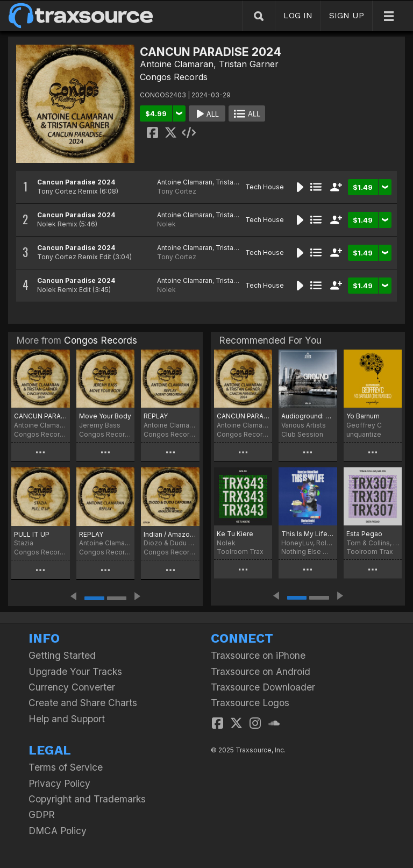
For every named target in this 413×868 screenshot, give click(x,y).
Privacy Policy (59, 783)
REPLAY (156, 416)
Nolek (166, 224)
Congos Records (174, 77)
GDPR (42, 814)
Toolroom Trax (240, 552)
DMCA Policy (58, 831)
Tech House (265, 187)
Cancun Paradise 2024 (76, 182)
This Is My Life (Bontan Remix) (308, 534)
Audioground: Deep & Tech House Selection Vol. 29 (308, 416)
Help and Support (67, 719)
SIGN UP (347, 15)
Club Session (302, 434)
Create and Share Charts (83, 703)
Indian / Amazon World (170, 534)
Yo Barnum (363, 416)
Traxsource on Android (261, 671)
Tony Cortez (177, 191)
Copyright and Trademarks (87, 799)
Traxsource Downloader (263, 687)
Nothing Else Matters (308, 552)
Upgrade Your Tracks (75, 671)
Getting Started (62, 655)
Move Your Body (105, 416)
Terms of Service (66, 767)
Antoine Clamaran (177, 64)
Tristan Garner (249, 64)
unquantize (364, 434)
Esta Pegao (364, 534)
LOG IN (298, 15)
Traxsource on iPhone (258, 655)
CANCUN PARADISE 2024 (41, 416)
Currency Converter (72, 687)
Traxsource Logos (250, 703)
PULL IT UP (32, 534)
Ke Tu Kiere (235, 534)
